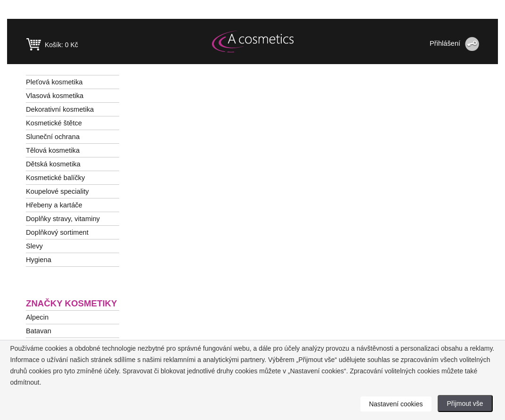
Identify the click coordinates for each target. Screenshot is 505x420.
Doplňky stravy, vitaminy (63, 219)
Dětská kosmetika (53, 164)
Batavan (39, 331)
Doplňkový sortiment (57, 232)
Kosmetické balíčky (55, 178)
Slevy (34, 246)
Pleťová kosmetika (54, 82)
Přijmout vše (465, 404)
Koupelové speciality (57, 191)
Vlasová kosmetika (55, 96)
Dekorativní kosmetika (60, 109)
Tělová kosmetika (53, 150)
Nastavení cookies (396, 404)
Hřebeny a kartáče (54, 205)
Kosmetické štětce (54, 123)
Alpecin (37, 317)
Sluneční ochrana (53, 137)
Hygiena (39, 260)
